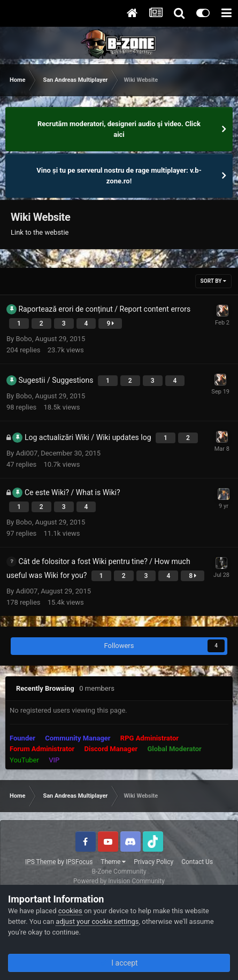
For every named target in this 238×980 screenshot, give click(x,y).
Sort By (213, 281)
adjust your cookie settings (97, 921)
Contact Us (197, 862)
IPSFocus (79, 862)
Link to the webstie (40, 232)
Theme (113, 862)
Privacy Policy (153, 862)
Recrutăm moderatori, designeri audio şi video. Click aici (119, 129)
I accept (119, 963)
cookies (70, 911)
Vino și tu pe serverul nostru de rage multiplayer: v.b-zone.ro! (119, 176)
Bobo (24, 339)
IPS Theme (41, 862)
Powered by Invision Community (119, 881)
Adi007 (26, 453)
